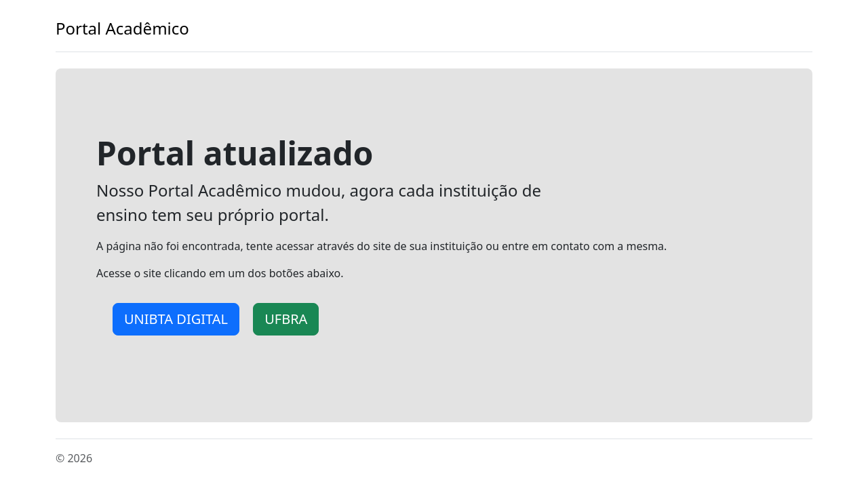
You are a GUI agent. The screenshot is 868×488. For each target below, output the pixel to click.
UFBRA (286, 319)
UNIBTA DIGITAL (176, 319)
